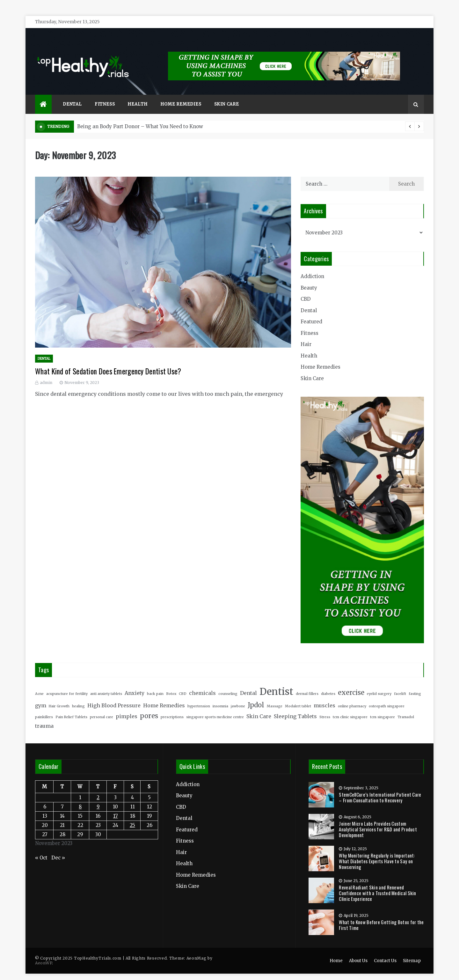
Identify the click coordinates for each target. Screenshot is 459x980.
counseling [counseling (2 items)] (228, 684)
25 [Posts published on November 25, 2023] (132, 816)
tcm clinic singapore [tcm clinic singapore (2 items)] (350, 708)
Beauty (309, 278)
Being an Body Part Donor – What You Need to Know (140, 117)
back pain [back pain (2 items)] (155, 684)
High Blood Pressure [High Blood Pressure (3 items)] (114, 696)
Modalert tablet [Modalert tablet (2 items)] (298, 697)
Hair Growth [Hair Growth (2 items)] (59, 697)
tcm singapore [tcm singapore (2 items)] (382, 708)
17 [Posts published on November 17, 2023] (116, 806)
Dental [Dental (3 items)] (248, 683)
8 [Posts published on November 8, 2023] (80, 797)
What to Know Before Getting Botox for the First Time (381, 915)
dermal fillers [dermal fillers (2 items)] (307, 684)
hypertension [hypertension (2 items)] (199, 697)
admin (46, 373)
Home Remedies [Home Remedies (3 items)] (164, 696)
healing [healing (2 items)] (78, 697)
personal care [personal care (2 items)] (102, 708)
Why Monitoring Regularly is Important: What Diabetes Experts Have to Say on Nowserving (377, 851)
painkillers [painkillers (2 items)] (44, 708)
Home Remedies (181, 95)
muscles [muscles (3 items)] (324, 696)
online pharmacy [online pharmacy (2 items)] (352, 697)
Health (138, 95)
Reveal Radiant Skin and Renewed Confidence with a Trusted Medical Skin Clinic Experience (377, 883)
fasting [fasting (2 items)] (415, 684)
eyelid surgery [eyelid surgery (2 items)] (379, 684)
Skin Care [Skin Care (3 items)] (259, 707)
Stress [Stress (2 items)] (325, 708)
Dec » (58, 848)
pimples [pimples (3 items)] (127, 707)
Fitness (105, 95)
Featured (311, 312)
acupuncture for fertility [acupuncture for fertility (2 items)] (67, 684)
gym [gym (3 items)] (41, 696)
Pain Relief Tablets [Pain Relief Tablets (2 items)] (71, 708)
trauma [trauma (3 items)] (44, 717)
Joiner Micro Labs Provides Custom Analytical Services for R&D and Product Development (378, 820)
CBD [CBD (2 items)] (183, 684)
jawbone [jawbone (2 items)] (238, 697)
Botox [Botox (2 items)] (171, 684)
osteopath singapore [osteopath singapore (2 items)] (387, 697)
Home (336, 951)
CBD (306, 290)
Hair (306, 335)
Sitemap (412, 951)
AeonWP (44, 954)
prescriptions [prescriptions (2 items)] (172, 708)
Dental (72, 95)
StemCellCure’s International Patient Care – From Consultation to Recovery (380, 788)
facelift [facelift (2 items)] (400, 684)
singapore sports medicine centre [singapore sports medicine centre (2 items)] (215, 708)
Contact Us (385, 951)
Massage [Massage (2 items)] (275, 697)
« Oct (41, 848)
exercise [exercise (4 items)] (351, 683)
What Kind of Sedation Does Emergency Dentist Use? (108, 362)
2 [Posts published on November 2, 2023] (98, 788)
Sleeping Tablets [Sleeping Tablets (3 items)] (295, 707)
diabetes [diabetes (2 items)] (328, 684)
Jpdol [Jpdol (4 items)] (256, 696)
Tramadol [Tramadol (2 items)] (406, 708)
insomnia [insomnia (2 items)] (220, 697)
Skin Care (227, 95)
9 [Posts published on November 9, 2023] (98, 797)
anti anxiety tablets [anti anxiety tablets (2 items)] (106, 684)
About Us (358, 951)
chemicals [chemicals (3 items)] (202, 683)
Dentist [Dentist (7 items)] (276, 682)
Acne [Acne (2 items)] (39, 684)
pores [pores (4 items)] (149, 707)
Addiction (312, 267)
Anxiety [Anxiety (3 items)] (135, 683)
